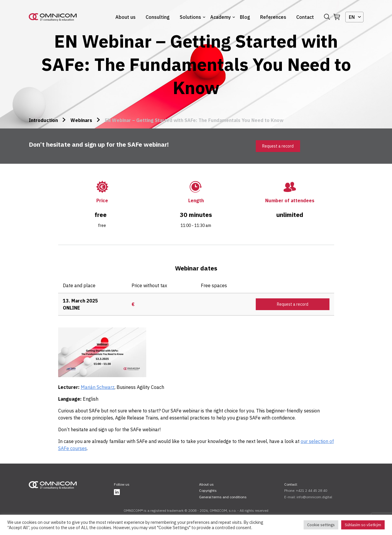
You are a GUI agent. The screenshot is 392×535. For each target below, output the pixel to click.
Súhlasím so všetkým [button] (363, 525)
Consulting (158, 17)
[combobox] (354, 17)
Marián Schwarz (98, 387)
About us (126, 17)
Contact (305, 17)
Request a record (278, 146)
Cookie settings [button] (321, 525)
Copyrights (208, 490)
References (273, 17)
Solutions (190, 17)
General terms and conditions (223, 497)
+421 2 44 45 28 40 (312, 490)
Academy (221, 17)
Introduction (43, 120)
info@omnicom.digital (314, 497)
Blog (245, 17)
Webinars (81, 120)
